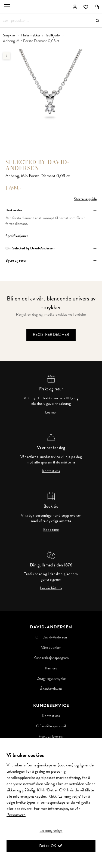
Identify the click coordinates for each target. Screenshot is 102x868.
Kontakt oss (51, 471)
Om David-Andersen (51, 637)
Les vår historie (51, 588)
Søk (98, 21)
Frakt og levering (51, 737)
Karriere (51, 668)
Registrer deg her (51, 335)
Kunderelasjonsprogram (51, 658)
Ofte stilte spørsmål (51, 726)
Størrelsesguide (85, 199)
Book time (51, 530)
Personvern (16, 815)
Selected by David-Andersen (37, 165)
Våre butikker (51, 648)
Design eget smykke (51, 679)
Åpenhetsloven (51, 689)
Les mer (51, 412)
